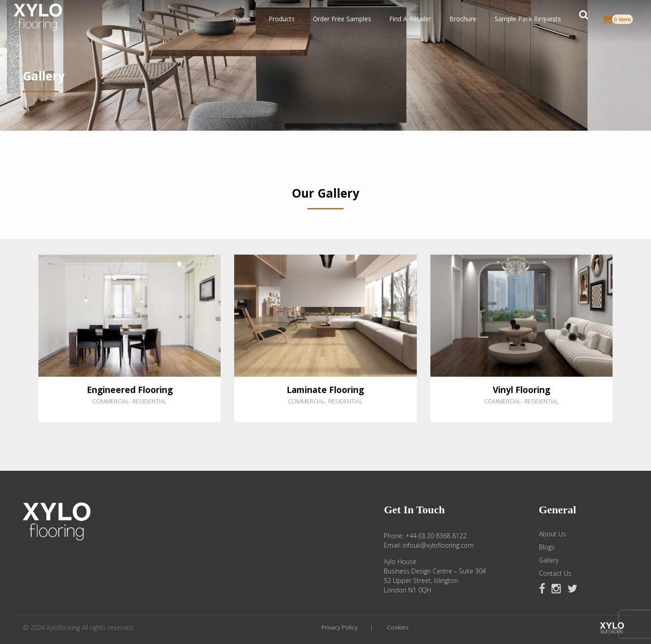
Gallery (549, 560)
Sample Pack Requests (528, 19)
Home (241, 19)
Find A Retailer (410, 19)
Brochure (463, 19)
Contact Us (555, 573)
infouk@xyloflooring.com (438, 545)
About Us (552, 534)
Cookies (398, 627)
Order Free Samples (342, 19)
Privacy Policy (340, 627)
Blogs (547, 547)
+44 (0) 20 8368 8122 (436, 536)
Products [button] (282, 19)
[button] (584, 19)
